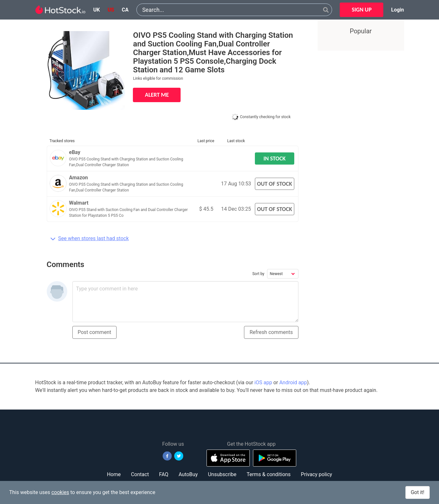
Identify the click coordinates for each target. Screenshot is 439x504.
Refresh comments (271, 332)
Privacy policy (317, 474)
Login (397, 10)
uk (97, 10)
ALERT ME (157, 95)
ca (125, 10)
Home (114, 474)
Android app (293, 382)
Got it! (418, 492)
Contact (140, 474)
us (111, 10)
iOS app (263, 382)
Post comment (95, 332)
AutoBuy (188, 474)
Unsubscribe (222, 474)
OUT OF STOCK (274, 184)
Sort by (258, 274)
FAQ (164, 474)
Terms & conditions (268, 474)
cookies (60, 492)
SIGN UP (362, 10)
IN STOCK (275, 159)
